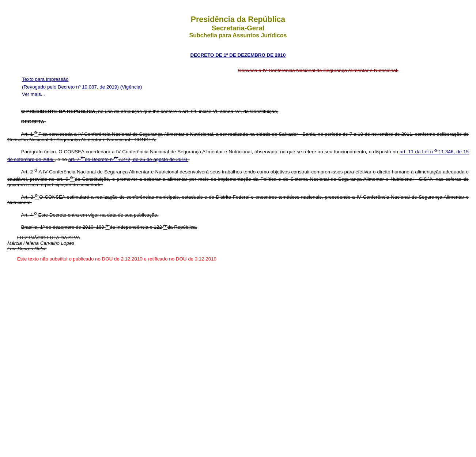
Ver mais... (33, 94)
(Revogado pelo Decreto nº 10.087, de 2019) (71, 87)
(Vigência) (131, 87)
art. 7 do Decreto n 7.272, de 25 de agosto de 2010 (128, 159)
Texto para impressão (45, 79)
